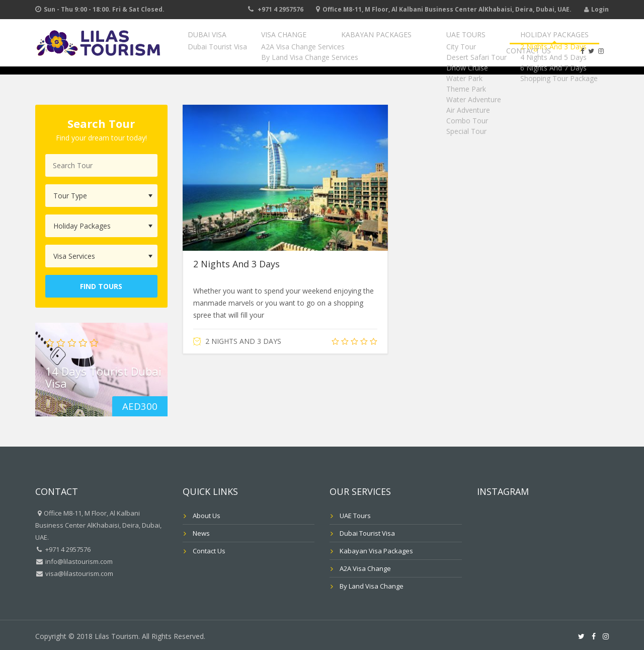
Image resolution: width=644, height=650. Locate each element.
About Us (207, 516)
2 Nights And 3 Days (236, 264)
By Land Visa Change (372, 586)
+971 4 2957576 (280, 9)
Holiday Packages (501, 41)
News (201, 533)
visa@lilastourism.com (78, 573)
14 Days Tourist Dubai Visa (103, 377)
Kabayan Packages (359, 41)
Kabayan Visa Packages (376, 551)
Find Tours (101, 286)
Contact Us (575, 41)
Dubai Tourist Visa (367, 533)
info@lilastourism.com (78, 561)
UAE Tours (430, 41)
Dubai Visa (224, 41)
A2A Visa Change (365, 568)
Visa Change (284, 41)
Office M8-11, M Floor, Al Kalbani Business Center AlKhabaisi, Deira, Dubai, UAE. (447, 9)
